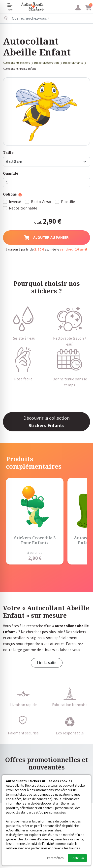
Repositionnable (23, 208)
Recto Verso (41, 202)
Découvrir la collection (46, 422)
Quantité (11, 173)
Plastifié (68, 202)
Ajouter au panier (46, 237)
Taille (8, 152)
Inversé (15, 202)
